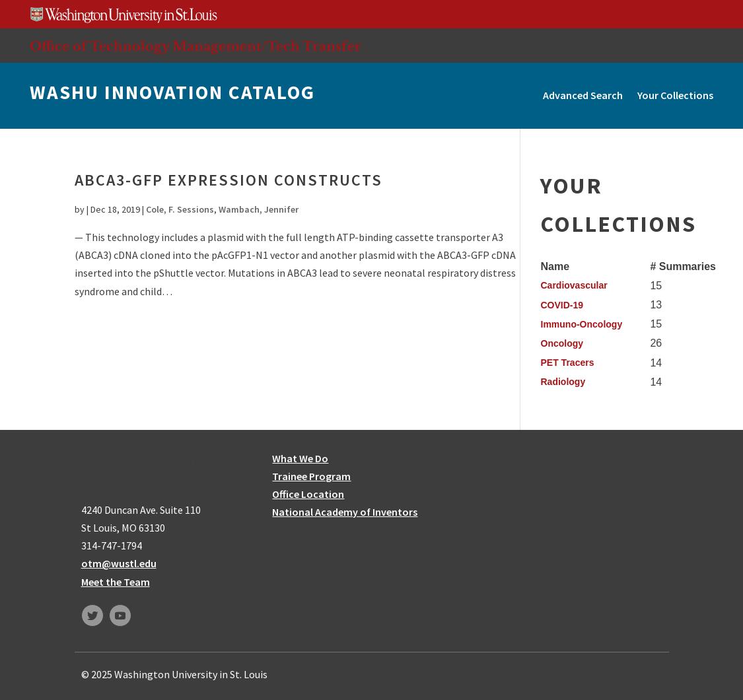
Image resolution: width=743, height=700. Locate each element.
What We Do (300, 458)
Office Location (308, 494)
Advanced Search (583, 95)
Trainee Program (311, 476)
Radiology (563, 382)
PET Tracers (568, 363)
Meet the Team (116, 582)
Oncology (562, 343)
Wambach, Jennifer (259, 209)
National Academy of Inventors (345, 512)
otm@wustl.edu (119, 563)
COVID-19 (562, 305)
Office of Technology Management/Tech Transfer (195, 46)
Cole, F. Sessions (180, 209)
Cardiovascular (574, 285)
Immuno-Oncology (582, 324)
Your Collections (675, 95)
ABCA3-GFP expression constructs (229, 180)
